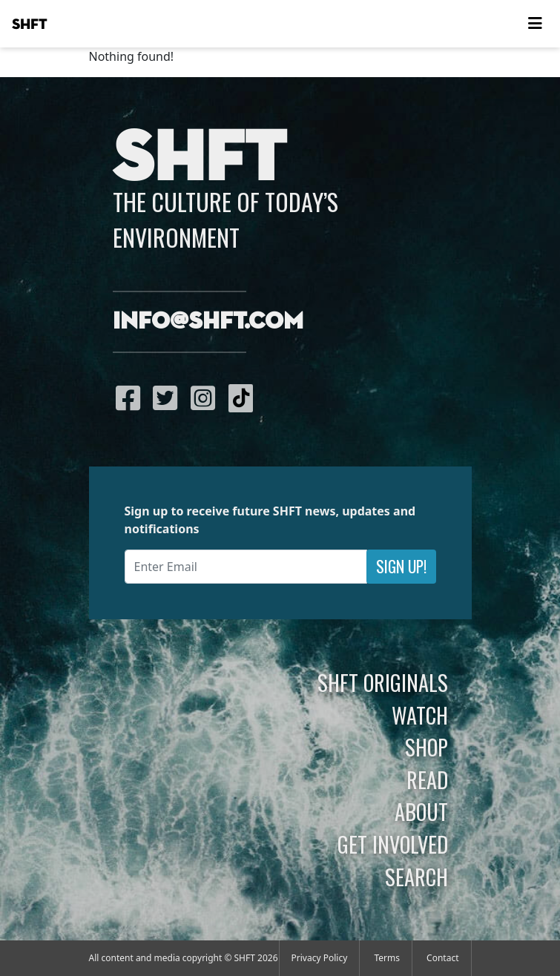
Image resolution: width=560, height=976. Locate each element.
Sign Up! (401, 566)
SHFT (30, 24)
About (421, 811)
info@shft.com (208, 322)
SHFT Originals (383, 682)
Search (416, 877)
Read (427, 779)
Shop (426, 747)
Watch (420, 715)
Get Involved (393, 844)
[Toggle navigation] (535, 24)
